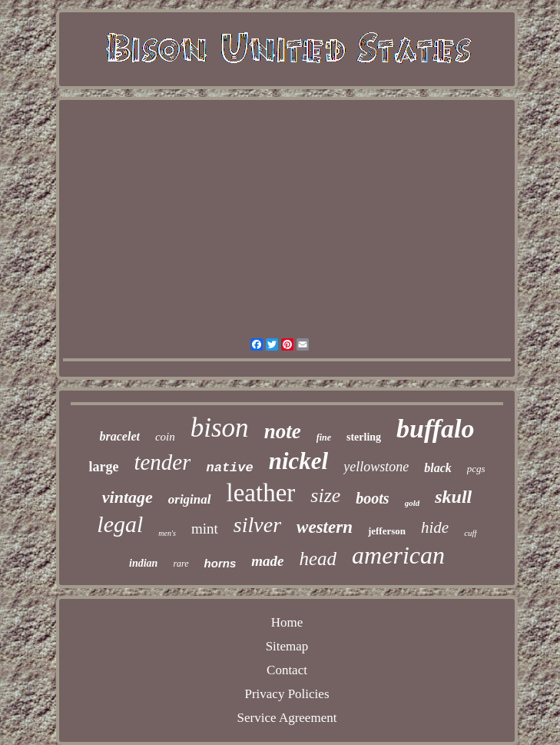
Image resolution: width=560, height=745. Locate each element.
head (318, 559)
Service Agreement (287, 718)
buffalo (435, 429)
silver (257, 525)
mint (205, 529)
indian (143, 563)
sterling (364, 437)
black (438, 468)
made (267, 561)
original (190, 499)
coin (165, 437)
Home (287, 622)
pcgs (476, 469)
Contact (287, 670)
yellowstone (376, 467)
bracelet (120, 436)
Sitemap (287, 646)
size (325, 496)
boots (372, 498)
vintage (128, 497)
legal (120, 524)
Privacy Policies (287, 694)
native (229, 468)
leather (261, 493)
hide (435, 527)
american (398, 555)
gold (413, 503)
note (283, 431)
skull (453, 497)
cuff (471, 533)
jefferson (387, 531)
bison (220, 428)
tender (162, 462)
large (103, 467)
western (325, 527)
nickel (299, 461)
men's (167, 533)
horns (220, 563)
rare (181, 564)
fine (324, 437)
